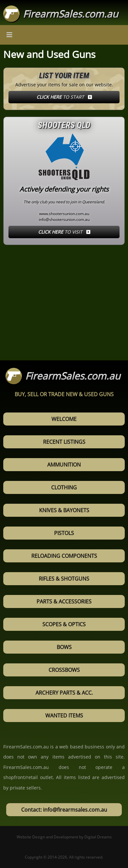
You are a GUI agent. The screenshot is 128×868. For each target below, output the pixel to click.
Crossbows (64, 670)
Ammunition (64, 465)
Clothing (64, 487)
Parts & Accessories (64, 601)
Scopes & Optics (64, 624)
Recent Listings (64, 442)
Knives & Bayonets (64, 510)
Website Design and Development (47, 837)
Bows (64, 647)
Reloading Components (64, 556)
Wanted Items (64, 716)
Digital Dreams (98, 837)
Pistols (64, 533)
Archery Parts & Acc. (64, 693)
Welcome (64, 419)
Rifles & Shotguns (64, 579)
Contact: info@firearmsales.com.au (64, 810)
